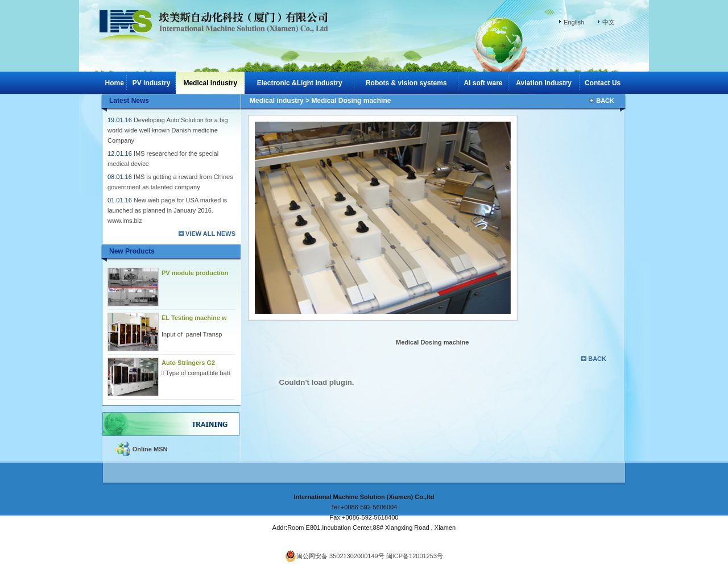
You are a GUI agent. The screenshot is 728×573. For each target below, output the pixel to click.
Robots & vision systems (406, 83)
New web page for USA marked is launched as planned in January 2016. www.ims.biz (167, 210)
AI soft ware (483, 83)
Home (115, 83)
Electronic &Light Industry (300, 83)
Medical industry (277, 101)
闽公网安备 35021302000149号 (335, 556)
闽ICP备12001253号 (415, 556)
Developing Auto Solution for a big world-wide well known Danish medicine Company (168, 130)
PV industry (152, 83)
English (574, 22)
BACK (605, 101)
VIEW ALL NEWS (210, 234)
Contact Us (603, 83)
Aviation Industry (544, 83)
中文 (609, 22)
